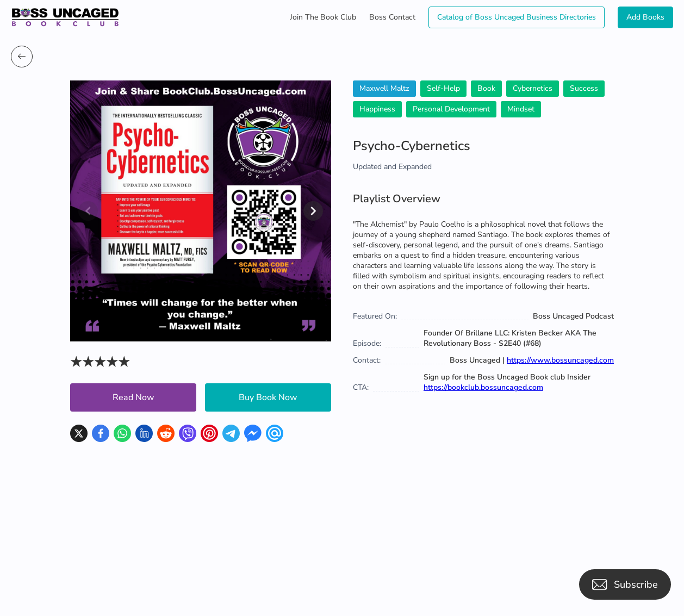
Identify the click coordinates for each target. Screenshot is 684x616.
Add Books (645, 17)
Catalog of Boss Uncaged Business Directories (517, 17)
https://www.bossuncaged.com (560, 360)
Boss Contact (392, 17)
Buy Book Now (268, 397)
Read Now (133, 397)
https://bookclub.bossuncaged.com (483, 387)
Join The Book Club (323, 17)
